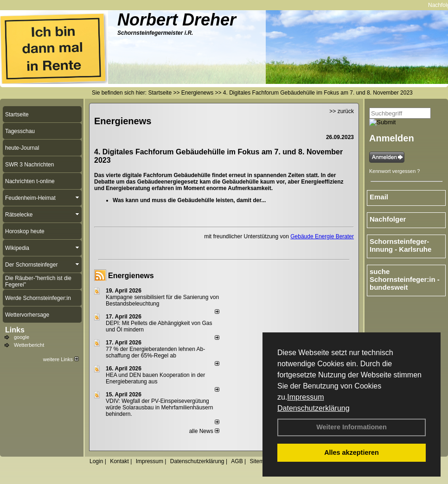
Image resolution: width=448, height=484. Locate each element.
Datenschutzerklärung (314, 408)
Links (15, 330)
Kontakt (119, 461)
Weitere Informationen (352, 427)
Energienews (131, 276)
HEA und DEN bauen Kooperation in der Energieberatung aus (155, 378)
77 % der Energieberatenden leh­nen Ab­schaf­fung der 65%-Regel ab (155, 352)
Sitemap (260, 461)
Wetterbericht (29, 345)
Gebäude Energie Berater (322, 236)
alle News (204, 431)
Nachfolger (388, 219)
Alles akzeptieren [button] (352, 452)
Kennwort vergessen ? (394, 171)
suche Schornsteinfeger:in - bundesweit (405, 279)
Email (379, 197)
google (22, 337)
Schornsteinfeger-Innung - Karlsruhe (400, 245)
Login (96, 461)
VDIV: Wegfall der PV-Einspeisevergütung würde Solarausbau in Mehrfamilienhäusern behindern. (159, 408)
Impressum (305, 397)
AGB (237, 461)
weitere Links (61, 359)
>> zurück (342, 111)
